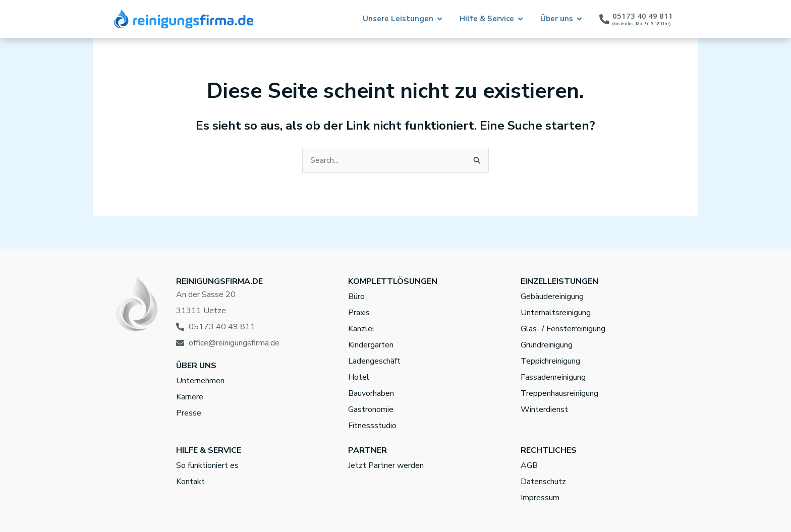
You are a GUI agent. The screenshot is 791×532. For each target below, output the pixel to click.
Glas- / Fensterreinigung (563, 329)
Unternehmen (200, 381)
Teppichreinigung (550, 361)
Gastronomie (371, 409)
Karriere (190, 397)
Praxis (359, 313)
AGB (529, 465)
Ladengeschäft (374, 361)
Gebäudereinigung (552, 297)
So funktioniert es (207, 465)
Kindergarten (371, 345)
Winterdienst (544, 409)
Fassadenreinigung (553, 377)
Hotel (359, 377)
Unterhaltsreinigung (556, 313)
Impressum (540, 498)
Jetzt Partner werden (386, 465)
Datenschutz (543, 482)
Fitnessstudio (372, 426)
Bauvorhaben (371, 393)
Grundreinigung (547, 345)
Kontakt (190, 482)
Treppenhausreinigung (559, 393)
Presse (189, 413)
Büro (356, 297)
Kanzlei (361, 329)
